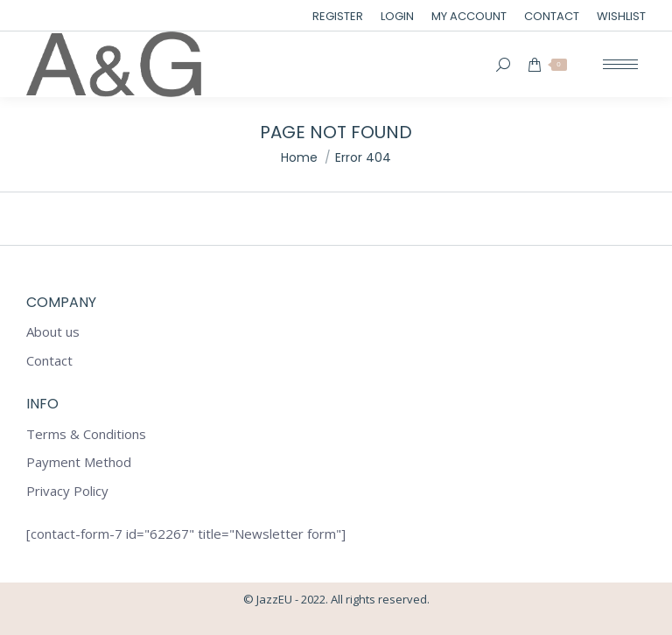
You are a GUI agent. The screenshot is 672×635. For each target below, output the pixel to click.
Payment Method (79, 462)
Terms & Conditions (86, 434)
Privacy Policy (67, 491)
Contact (49, 361)
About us (53, 332)
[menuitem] (338, 16)
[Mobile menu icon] (620, 64)
